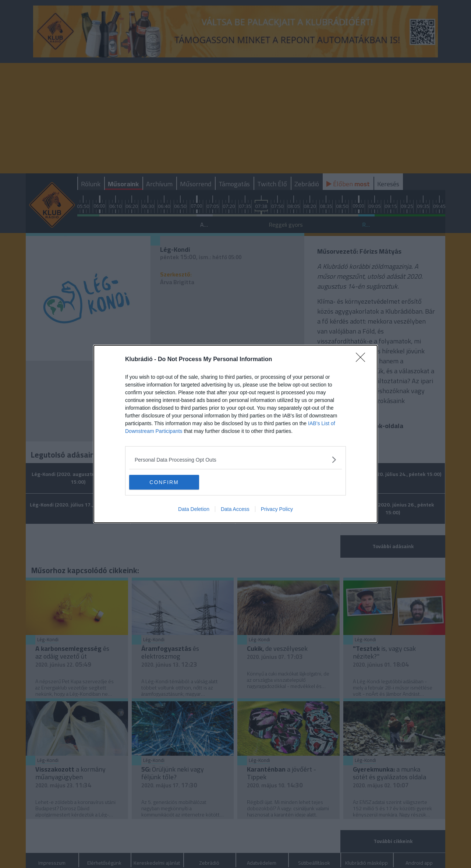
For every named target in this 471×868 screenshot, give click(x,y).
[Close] (363, 360)
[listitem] (235, 460)
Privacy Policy (277, 509)
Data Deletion (194, 509)
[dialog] (235, 434)
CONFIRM (164, 482)
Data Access (235, 509)
